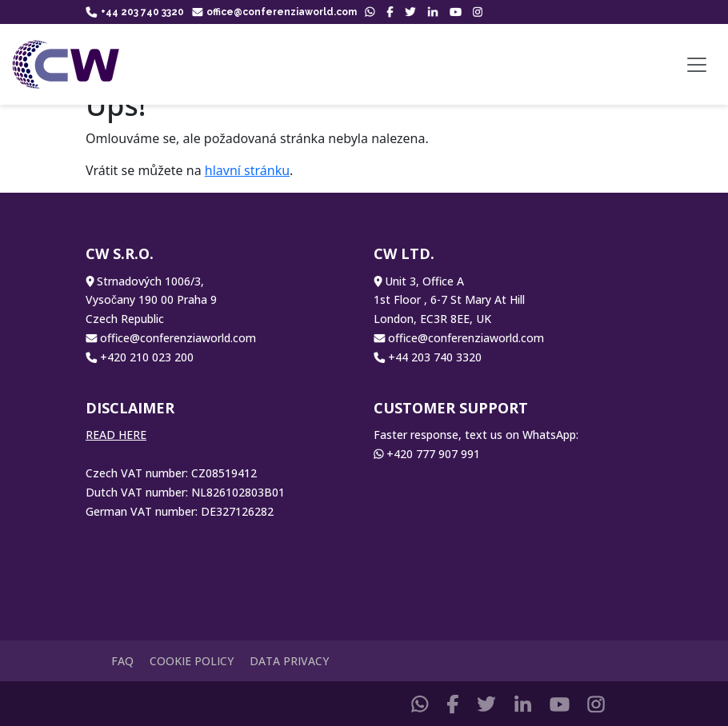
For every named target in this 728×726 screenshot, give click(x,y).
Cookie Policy (192, 661)
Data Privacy (289, 661)
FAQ (122, 661)
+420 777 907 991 (433, 454)
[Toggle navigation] (697, 65)
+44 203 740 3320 (135, 12)
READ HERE (116, 435)
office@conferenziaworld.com (275, 12)
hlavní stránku (247, 170)
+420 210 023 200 (147, 357)
